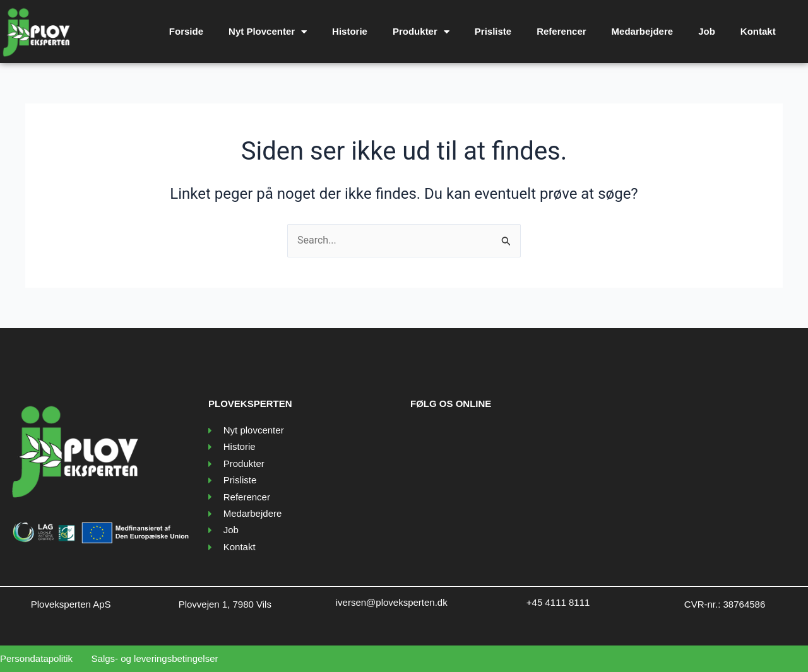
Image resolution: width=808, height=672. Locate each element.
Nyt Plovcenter (268, 32)
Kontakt (758, 31)
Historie (350, 31)
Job (707, 31)
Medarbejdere (643, 31)
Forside (186, 31)
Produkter (421, 32)
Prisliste (493, 31)
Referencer (561, 31)
